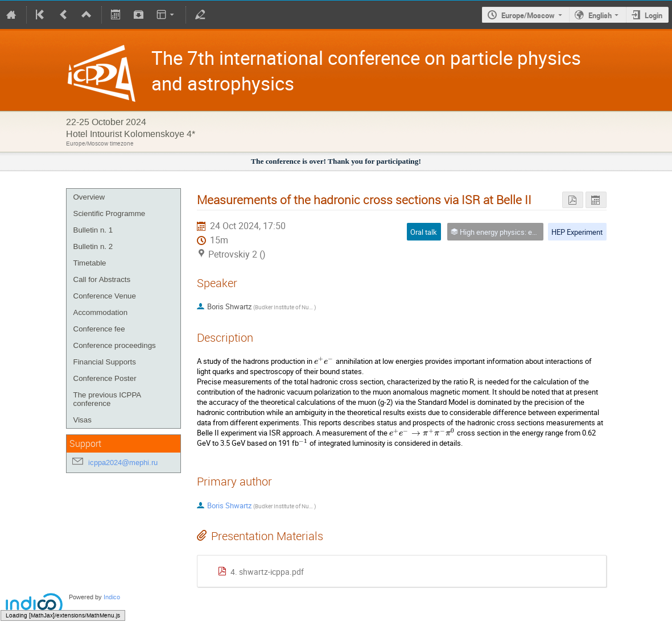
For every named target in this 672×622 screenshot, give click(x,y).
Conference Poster (105, 378)
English (600, 15)
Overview (89, 197)
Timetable (90, 263)
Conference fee (99, 329)
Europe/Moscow (528, 15)
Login (654, 15)
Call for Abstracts (102, 279)
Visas (83, 420)
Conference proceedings (115, 345)
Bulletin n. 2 (93, 246)
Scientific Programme (110, 213)
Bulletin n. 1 (93, 230)
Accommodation (101, 312)
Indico (112, 597)
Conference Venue (105, 296)
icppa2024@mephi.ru (123, 463)
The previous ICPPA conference (107, 399)
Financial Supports (105, 362)
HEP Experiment (577, 232)
